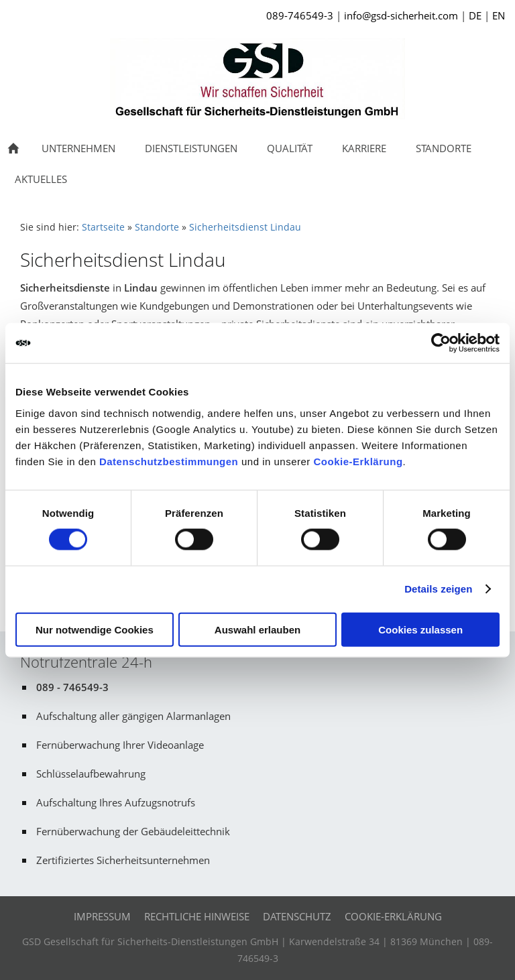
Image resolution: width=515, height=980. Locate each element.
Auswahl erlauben (257, 629)
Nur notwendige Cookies (95, 629)
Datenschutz (297, 916)
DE (475, 15)
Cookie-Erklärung (358, 461)
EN (499, 15)
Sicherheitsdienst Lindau (245, 227)
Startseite (103, 227)
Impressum (102, 916)
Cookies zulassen (420, 629)
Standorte (157, 227)
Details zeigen (438, 589)
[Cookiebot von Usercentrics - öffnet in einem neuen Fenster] (441, 343)
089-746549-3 (300, 15)
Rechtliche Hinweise (197, 916)
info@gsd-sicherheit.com (401, 15)
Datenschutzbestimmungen (169, 461)
